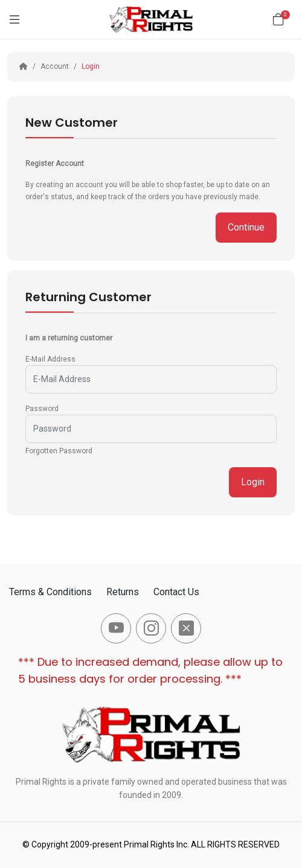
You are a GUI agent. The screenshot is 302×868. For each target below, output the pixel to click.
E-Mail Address (50, 359)
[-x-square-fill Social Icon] (186, 628)
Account (55, 66)
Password (42, 409)
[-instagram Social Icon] (151, 628)
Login (91, 66)
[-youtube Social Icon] (116, 628)
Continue (246, 227)
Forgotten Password (59, 451)
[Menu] (14, 19)
